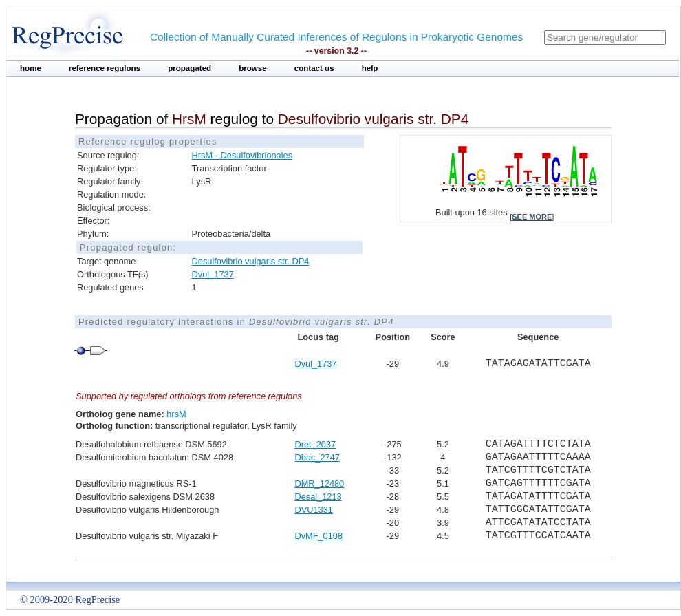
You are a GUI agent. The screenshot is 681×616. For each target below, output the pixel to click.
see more (532, 217)
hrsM (176, 414)
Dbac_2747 (317, 457)
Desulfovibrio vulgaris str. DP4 (251, 261)
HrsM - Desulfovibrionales (242, 155)
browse (253, 68)
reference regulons (105, 68)
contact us (314, 68)
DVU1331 (314, 510)
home (31, 68)
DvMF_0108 (318, 536)
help (370, 68)
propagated (190, 68)
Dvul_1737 (213, 274)
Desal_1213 (318, 497)
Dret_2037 (315, 444)
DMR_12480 (319, 484)
